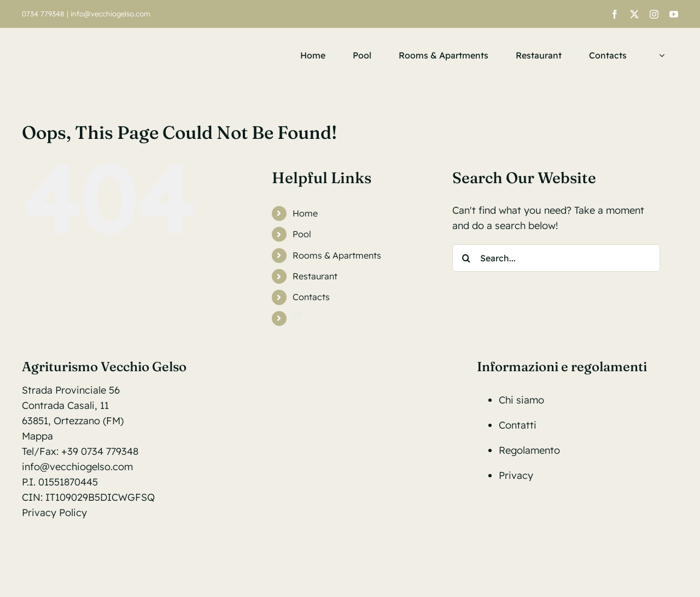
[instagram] (654, 14)
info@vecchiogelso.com (110, 14)
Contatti (518, 425)
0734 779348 (43, 14)
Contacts (311, 297)
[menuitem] (659, 55)
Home (305, 213)
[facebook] (615, 14)
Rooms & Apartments (337, 255)
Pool (302, 234)
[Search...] (556, 258)
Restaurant (315, 276)
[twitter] (634, 14)
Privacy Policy (54, 513)
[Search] (466, 258)
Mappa (37, 436)
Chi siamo (521, 400)
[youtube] (674, 14)
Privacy (516, 475)
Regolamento (529, 450)
